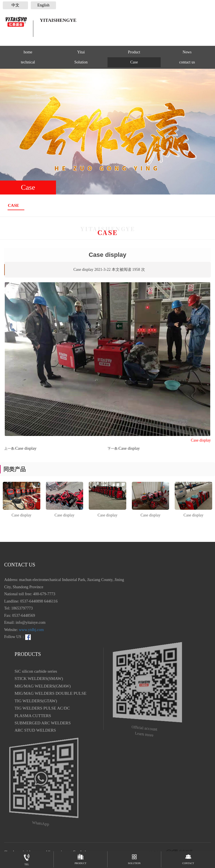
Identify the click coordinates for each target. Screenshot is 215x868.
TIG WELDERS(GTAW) (36, 701)
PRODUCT (80, 858)
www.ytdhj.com (31, 630)
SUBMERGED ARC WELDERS (43, 723)
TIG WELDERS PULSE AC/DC (42, 708)
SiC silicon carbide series (36, 671)
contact (188, 858)
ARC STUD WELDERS (35, 730)
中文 (15, 5)
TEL (27, 858)
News (187, 52)
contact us (187, 62)
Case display (26, 448)
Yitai (81, 52)
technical (28, 62)
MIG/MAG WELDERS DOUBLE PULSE (51, 693)
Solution (81, 62)
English (44, 5)
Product (134, 52)
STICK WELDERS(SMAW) (39, 679)
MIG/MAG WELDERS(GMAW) (43, 686)
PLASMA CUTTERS (33, 716)
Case (134, 62)
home (28, 52)
